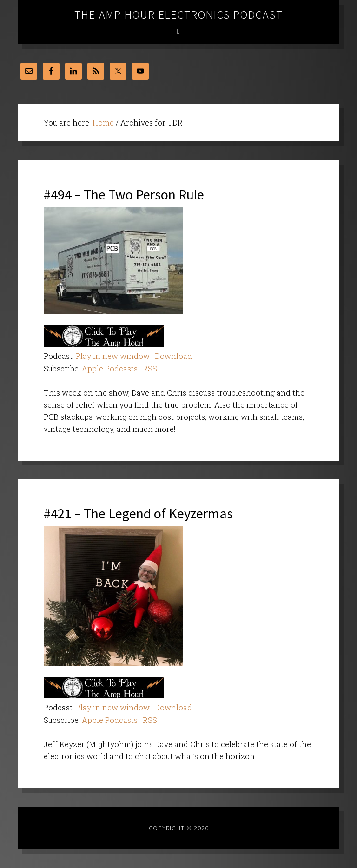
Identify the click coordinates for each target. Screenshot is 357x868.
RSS (150, 368)
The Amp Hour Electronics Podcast (179, 15)
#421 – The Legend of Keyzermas (138, 513)
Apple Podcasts (110, 368)
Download (173, 356)
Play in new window (113, 356)
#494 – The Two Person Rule (124, 194)
